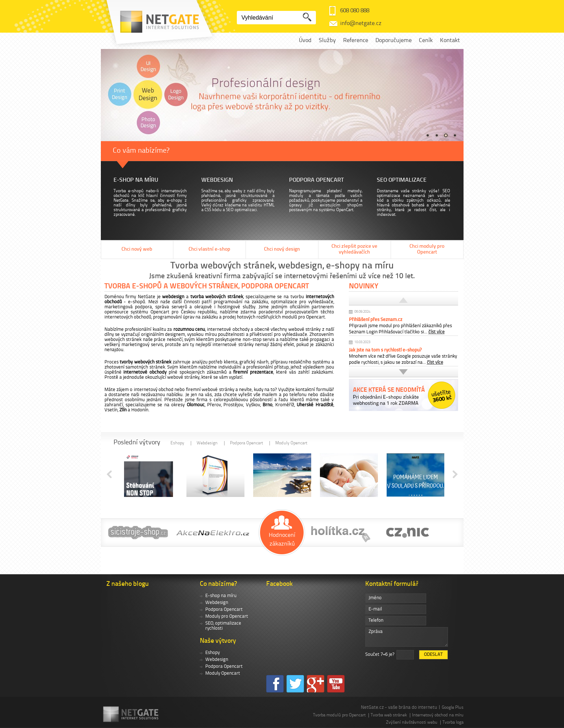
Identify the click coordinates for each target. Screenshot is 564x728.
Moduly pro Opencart (227, 616)
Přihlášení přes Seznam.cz (376, 320)
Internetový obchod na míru (438, 715)
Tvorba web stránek (389, 715)
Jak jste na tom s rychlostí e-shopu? (385, 350)
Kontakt (450, 41)
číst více (437, 332)
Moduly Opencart (291, 443)
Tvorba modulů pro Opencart (339, 715)
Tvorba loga (453, 723)
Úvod (305, 41)
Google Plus (453, 708)
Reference (356, 41)
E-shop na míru (221, 596)
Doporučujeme (394, 41)
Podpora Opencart (246, 443)
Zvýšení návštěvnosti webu (412, 723)
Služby (327, 41)
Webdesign (207, 443)
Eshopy (177, 443)
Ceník (426, 41)
